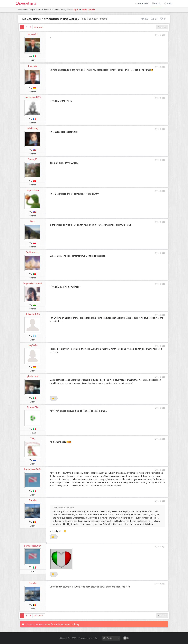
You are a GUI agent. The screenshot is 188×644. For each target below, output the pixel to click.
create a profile (88, 10)
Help (168, 3)
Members (142, 3)
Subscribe (162, 27)
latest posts (39, 27)
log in (76, 10)
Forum (156, 3)
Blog (97, 638)
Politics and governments (94, 19)
